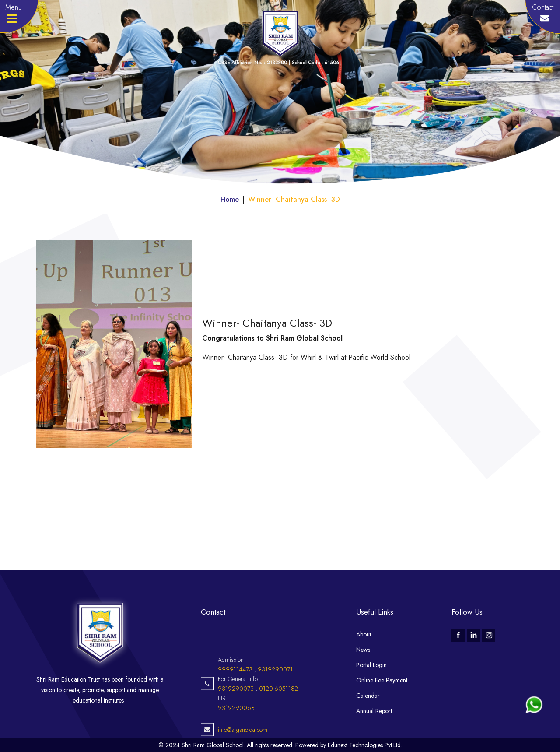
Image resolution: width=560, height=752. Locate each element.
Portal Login (371, 665)
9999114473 (235, 696)
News (363, 650)
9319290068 (236, 734)
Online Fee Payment (382, 680)
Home (230, 199)
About (364, 634)
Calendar (368, 696)
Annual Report (374, 711)
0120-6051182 (278, 715)
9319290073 (236, 715)
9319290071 (275, 696)
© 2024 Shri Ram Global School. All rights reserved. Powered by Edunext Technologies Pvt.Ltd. (280, 745)
